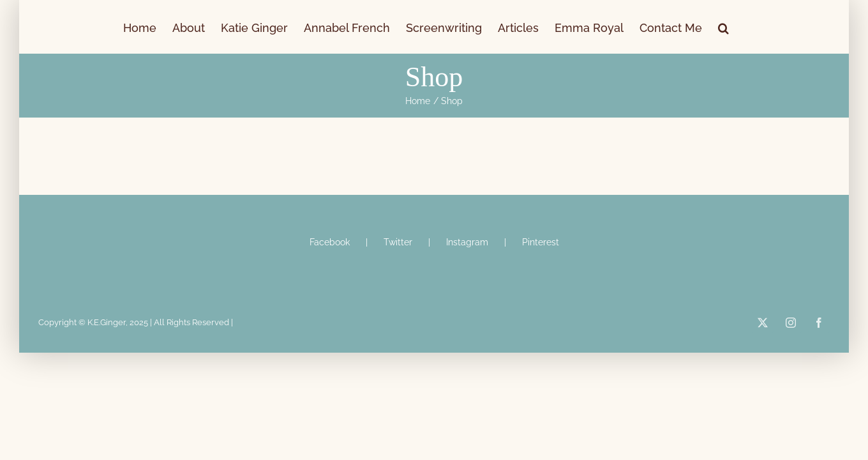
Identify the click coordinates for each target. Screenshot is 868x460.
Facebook (330, 242)
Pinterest (541, 242)
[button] (790, 27)
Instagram (467, 242)
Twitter (398, 242)
